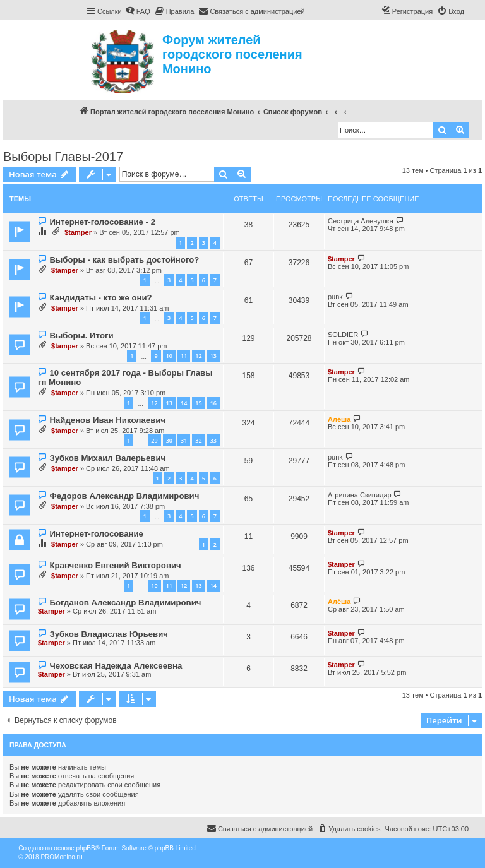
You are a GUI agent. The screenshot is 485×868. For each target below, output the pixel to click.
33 (213, 440)
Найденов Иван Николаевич (107, 420)
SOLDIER (343, 335)
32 (198, 440)
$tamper (78, 232)
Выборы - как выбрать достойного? (124, 260)
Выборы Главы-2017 (63, 157)
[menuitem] (138, 11)
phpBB (86, 848)
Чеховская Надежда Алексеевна (116, 666)
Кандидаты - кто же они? (100, 298)
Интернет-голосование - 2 (102, 222)
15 (198, 403)
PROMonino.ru (61, 857)
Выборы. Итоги (81, 336)
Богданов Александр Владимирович (125, 603)
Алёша (339, 419)
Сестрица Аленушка (361, 221)
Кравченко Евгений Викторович (115, 565)
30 (169, 440)
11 (184, 356)
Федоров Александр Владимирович (124, 496)
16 (213, 403)
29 (154, 440)
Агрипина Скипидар (360, 495)
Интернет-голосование (96, 534)
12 (198, 356)
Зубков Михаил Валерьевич (107, 458)
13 (213, 356)
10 (169, 356)
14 (184, 403)
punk (335, 297)
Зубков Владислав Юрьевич (109, 634)
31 (184, 440)
